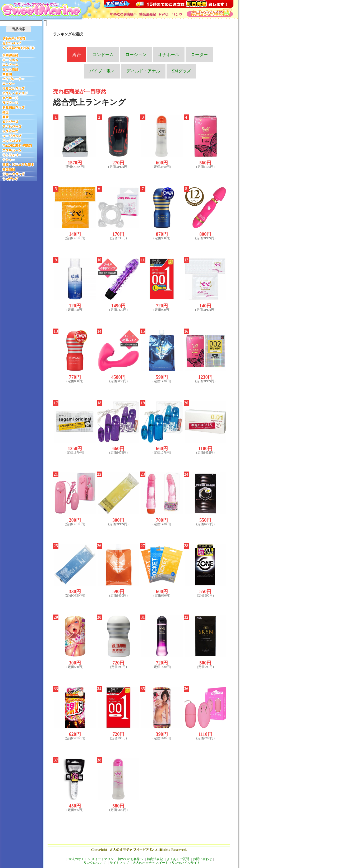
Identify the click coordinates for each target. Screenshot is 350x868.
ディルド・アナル (143, 71)
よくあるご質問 (178, 859)
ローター (199, 55)
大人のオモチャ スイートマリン (91, 859)
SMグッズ (181, 71)
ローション (136, 55)
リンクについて (95, 863)
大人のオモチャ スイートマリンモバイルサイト (166, 863)
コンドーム (103, 55)
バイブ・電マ (102, 71)
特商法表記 (155, 859)
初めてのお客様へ (130, 859)
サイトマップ (119, 863)
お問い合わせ (202, 859)
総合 (77, 55)
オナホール (169, 55)
